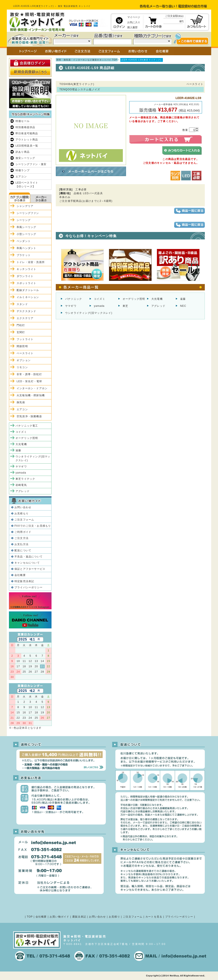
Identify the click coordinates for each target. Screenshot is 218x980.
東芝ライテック (25, 479)
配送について (23, 550)
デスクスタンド (26, 311)
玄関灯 (21, 332)
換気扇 (21, 402)
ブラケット (24, 255)
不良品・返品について (29, 557)
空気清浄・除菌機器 (29, 416)
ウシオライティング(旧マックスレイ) (89, 313)
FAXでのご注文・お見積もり (33, 526)
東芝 (125, 306)
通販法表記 (79, 917)
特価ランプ (23, 170)
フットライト (25, 339)
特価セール (23, 121)
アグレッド (158, 306)
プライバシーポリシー (29, 587)
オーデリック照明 (134, 299)
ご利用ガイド (23, 532)
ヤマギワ (71, 306)
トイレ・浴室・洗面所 (31, 262)
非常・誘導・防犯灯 (29, 374)
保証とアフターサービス (30, 569)
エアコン (21, 177)
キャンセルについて (27, 563)
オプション (24, 360)
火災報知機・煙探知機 (31, 395)
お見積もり (22, 513)
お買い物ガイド (59, 917)
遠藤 (183, 299)
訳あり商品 (23, 152)
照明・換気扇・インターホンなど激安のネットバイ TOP (87, 60)
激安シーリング (25, 158)
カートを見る (154, 917)
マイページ (134, 17)
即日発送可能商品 (27, 133)
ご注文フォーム (24, 520)
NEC (183, 306)
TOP (30, 917)
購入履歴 (132, 27)
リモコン (22, 367)
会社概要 (20, 575)
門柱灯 (21, 325)
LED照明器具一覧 (27, 146)
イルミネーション (28, 297)
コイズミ (100, 299)
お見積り (114, 917)
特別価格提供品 (25, 127)
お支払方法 (22, 544)
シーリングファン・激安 (31, 164)
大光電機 (157, 299)
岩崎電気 (21, 485)
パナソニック (74, 299)
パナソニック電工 (27, 426)
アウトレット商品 (27, 140)
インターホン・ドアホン (32, 388)
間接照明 (22, 346)
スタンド (22, 304)
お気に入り (134, 22)
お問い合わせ (23, 507)
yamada (99, 306)
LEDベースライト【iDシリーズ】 (27, 185)
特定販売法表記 (24, 581)
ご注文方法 (22, 538)
